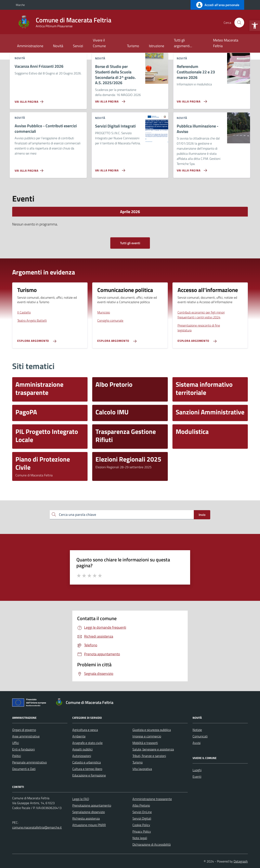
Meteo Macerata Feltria (226, 43)
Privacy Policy (142, 831)
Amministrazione (30, 46)
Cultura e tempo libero (87, 769)
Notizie (197, 730)
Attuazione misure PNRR (89, 825)
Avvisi (197, 743)
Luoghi (197, 770)
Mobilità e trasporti (145, 743)
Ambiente (79, 736)
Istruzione (157, 46)
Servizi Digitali (142, 818)
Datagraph (241, 861)
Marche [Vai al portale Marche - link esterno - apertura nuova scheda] (20, 5)
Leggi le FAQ (81, 799)
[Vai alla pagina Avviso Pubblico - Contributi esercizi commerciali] (30, 169)
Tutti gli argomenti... (183, 43)
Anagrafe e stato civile (87, 743)
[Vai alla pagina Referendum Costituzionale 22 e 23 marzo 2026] (191, 100)
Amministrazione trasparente (152, 799)
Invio (202, 515)
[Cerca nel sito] (239, 23)
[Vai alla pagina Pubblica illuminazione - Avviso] (191, 169)
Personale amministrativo (29, 762)
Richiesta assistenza (86, 818)
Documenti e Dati (24, 769)
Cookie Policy (141, 825)
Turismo (133, 46)
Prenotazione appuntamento (92, 805)
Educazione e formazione (89, 775)
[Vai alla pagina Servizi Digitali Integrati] (109, 169)
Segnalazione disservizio (89, 812)
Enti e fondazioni (23, 749)
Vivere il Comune (99, 43)
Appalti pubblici (82, 749)
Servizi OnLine (142, 812)
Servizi (78, 46)
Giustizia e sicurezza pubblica (152, 730)
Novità (58, 46)
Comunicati (200, 736)
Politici (17, 756)
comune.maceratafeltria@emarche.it (37, 827)
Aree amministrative (26, 736)
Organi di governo (24, 730)
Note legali (140, 838)
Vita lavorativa (142, 769)
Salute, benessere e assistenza (153, 749)
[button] (255, 26)
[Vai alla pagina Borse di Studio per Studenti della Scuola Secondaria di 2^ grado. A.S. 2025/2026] (109, 100)
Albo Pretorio (141, 805)
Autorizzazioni (82, 756)
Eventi (197, 777)
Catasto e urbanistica (87, 762)
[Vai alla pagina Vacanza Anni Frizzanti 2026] (30, 100)
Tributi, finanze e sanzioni (149, 756)
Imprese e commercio (147, 736)
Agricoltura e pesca (85, 730)
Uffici (16, 743)
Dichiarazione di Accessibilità (152, 844)
